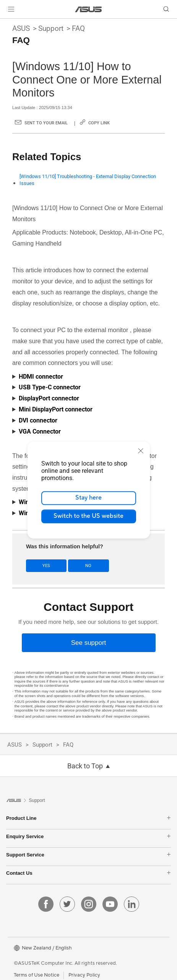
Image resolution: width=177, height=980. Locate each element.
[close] (141, 451)
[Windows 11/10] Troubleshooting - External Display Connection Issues (88, 180)
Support (51, 28)
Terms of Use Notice (37, 975)
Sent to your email (46, 123)
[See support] (89, 643)
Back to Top (85, 766)
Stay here (88, 498)
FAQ (78, 28)
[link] (88, 9)
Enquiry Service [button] (88, 836)
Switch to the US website (88, 516)
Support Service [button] (88, 855)
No (88, 566)
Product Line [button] (88, 818)
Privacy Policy (84, 975)
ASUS (21, 28)
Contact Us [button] (88, 873)
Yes (46, 566)
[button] (11, 9)
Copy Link (99, 123)
